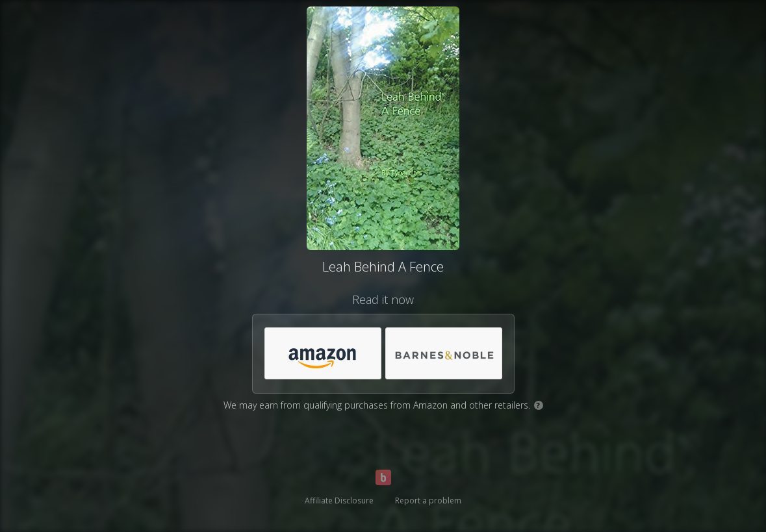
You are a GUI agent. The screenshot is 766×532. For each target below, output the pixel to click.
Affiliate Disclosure (339, 500)
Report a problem (428, 500)
